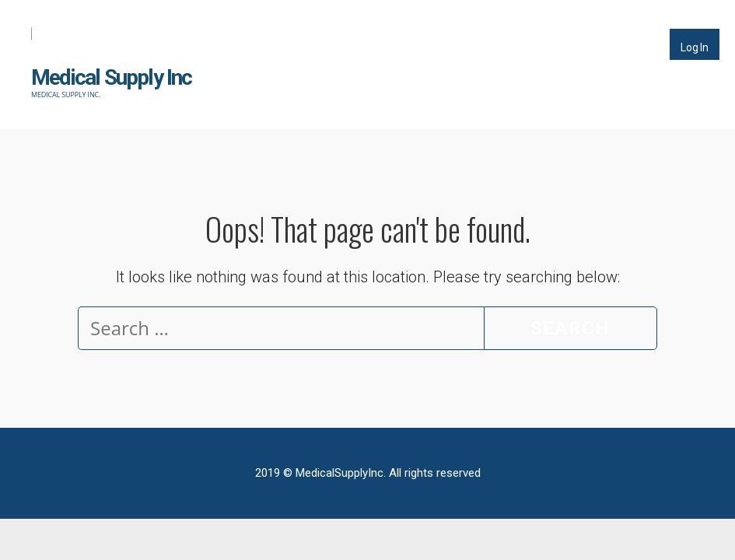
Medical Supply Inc (112, 77)
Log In (695, 47)
